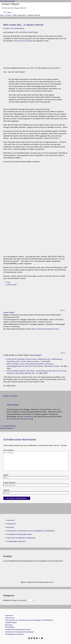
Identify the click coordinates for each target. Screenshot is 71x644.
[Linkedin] (29, 638)
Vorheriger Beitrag (8, 426)
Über (9, 282)
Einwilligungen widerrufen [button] (16, 541)
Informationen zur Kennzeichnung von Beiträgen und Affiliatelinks (31, 531)
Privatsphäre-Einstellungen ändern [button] (19, 534)
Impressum (11, 520)
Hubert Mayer (11, 4)
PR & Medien (10, 627)
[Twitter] (32, 638)
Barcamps (10, 527)
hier (52, 582)
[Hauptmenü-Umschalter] (7, 12)
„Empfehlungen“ (11, 622)
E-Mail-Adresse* (9, 483)
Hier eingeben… (9, 450)
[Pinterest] (37, 638)
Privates (6, 28)
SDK (18, 317)
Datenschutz (11, 524)
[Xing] (39, 638)
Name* (6, 475)
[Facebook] (34, 638)
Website (6, 490)
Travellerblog (15, 326)
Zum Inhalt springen (7, 1)
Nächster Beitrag (7, 428)
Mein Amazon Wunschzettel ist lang (45, 329)
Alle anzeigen (36, 355)
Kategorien (7, 600)
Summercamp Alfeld (25, 41)
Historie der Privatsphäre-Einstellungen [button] (21, 538)
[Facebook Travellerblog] (42, 638)
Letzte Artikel (12, 285)
